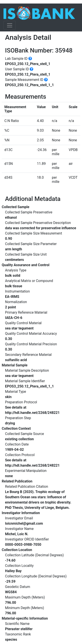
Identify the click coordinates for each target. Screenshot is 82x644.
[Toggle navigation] (10, 25)
